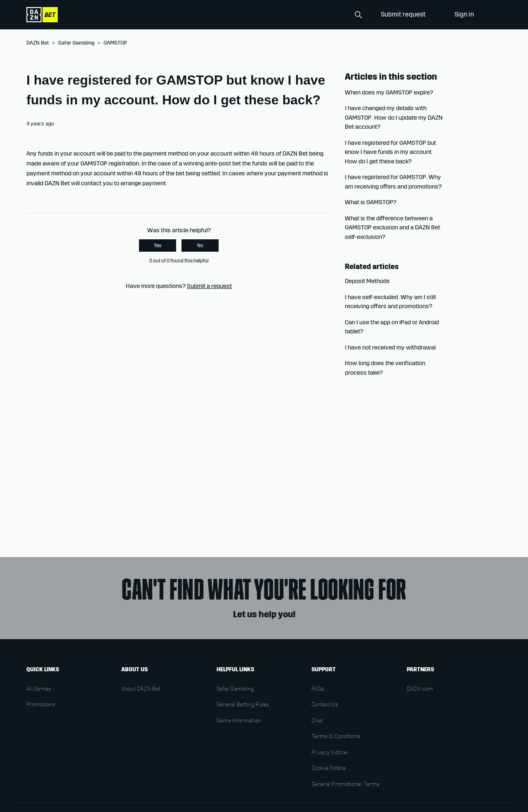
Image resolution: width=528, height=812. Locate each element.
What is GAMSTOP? (371, 202)
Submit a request (209, 286)
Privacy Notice (329, 753)
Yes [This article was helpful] (158, 245)
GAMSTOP (115, 43)
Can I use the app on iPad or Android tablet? (392, 327)
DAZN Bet (38, 43)
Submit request (403, 14)
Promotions (41, 705)
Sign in (464, 14)
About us (134, 669)
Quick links (43, 669)
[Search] (324, 15)
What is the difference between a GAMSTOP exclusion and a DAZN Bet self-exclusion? (392, 228)
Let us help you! (264, 614)
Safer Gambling (76, 43)
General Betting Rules (243, 705)
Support (324, 669)
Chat (317, 721)
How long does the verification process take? (385, 368)
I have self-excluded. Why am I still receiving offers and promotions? (390, 302)
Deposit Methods (367, 281)
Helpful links (235, 669)
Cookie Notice (329, 769)
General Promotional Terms (345, 785)
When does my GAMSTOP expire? (389, 92)
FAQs (318, 689)
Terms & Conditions (336, 737)
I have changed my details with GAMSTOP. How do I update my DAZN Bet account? (394, 117)
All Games (39, 689)
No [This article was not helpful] (200, 245)
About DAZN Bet (141, 689)
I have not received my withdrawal (390, 347)
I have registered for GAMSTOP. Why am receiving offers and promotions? (393, 182)
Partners (420, 669)
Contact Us (325, 705)
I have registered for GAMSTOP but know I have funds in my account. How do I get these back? (390, 152)
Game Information (239, 721)
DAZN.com (420, 689)
